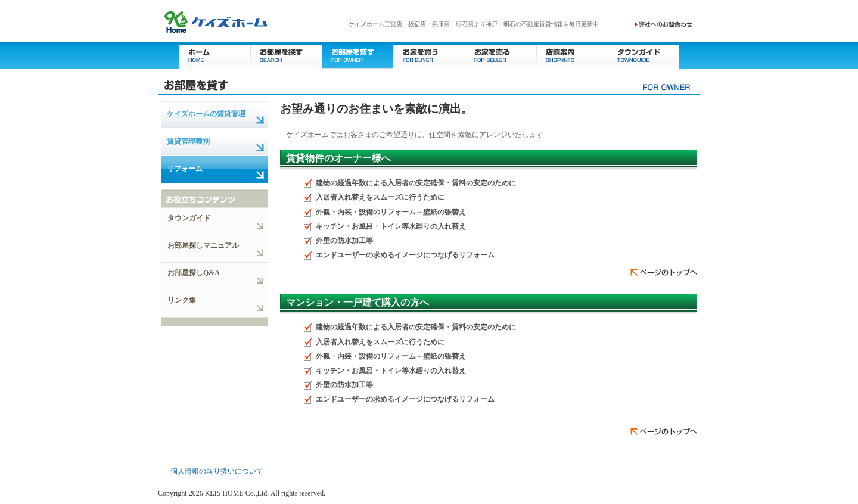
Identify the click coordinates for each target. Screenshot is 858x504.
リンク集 (182, 300)
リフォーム (185, 169)
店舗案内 (572, 55)
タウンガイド (643, 55)
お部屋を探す (286, 55)
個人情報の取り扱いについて (217, 471)
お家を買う (429, 55)
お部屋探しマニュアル (203, 245)
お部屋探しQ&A (194, 273)
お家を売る (500, 55)
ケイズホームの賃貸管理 (206, 114)
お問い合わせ (664, 24)
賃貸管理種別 (188, 141)
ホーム (214, 55)
